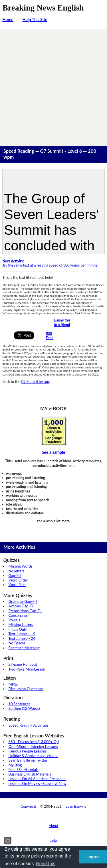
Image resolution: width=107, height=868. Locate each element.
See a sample (54, 452)
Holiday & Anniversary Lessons (33, 756)
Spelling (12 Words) (24, 708)
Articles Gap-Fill (21, 606)
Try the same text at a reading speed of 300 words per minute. (50, 263)
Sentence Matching (24, 648)
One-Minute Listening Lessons (33, 747)
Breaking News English (43, 8)
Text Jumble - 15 (22, 634)
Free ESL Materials (23, 770)
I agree (93, 857)
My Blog (15, 765)
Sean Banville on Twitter (28, 760)
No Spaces (17, 643)
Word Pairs (17, 585)
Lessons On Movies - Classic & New (37, 784)
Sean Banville (76, 806)
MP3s (13, 684)
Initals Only (17, 629)
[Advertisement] (53, 85)
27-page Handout (23, 664)
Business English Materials (30, 774)
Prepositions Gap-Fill (25, 611)
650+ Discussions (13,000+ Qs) (34, 742)
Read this (46, 864)
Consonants (18, 615)
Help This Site (35, 19)
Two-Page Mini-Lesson (27, 669)
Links (54, 841)
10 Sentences (19, 704)
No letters (16, 571)
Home (8, 19)
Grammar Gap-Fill (23, 601)
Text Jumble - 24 (22, 638)
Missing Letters (21, 624)
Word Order (18, 580)
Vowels (14, 620)
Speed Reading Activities (28, 725)
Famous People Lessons (27, 751)
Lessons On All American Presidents (37, 779)
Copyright (29, 806)
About (54, 826)
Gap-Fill (15, 576)
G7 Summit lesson (35, 382)
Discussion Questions (26, 689)
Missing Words (20, 566)
